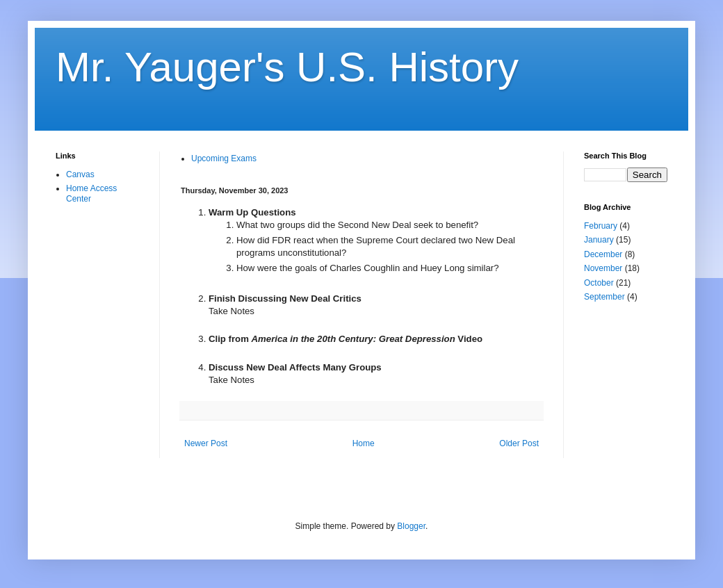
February (601, 226)
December (603, 254)
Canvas (80, 174)
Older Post (519, 443)
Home (364, 443)
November (603, 268)
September (604, 297)
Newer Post (206, 443)
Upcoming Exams (224, 158)
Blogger (411, 526)
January (599, 240)
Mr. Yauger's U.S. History (287, 67)
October (599, 283)
